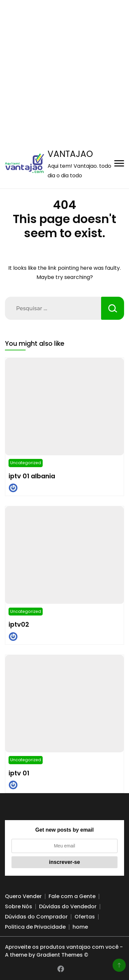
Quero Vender (23, 896)
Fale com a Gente (72, 896)
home (80, 927)
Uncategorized (26, 463)
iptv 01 (19, 773)
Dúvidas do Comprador (36, 917)
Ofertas (85, 917)
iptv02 (19, 624)
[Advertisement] (64, 65)
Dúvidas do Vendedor (68, 906)
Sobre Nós (19, 906)
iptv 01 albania (32, 476)
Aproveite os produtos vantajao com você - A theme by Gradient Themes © (64, 951)
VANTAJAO (70, 154)
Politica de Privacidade (35, 927)
